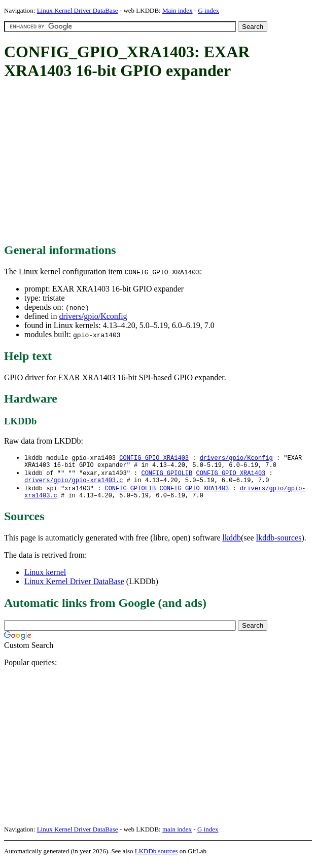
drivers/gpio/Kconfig (93, 316)
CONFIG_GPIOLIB (167, 475)
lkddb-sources (279, 544)
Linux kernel (45, 578)
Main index (178, 10)
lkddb (232, 544)
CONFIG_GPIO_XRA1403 (154, 458)
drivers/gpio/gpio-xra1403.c (74, 484)
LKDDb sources (156, 857)
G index (208, 10)
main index (177, 835)
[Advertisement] (160, 162)
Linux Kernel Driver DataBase (78, 10)
